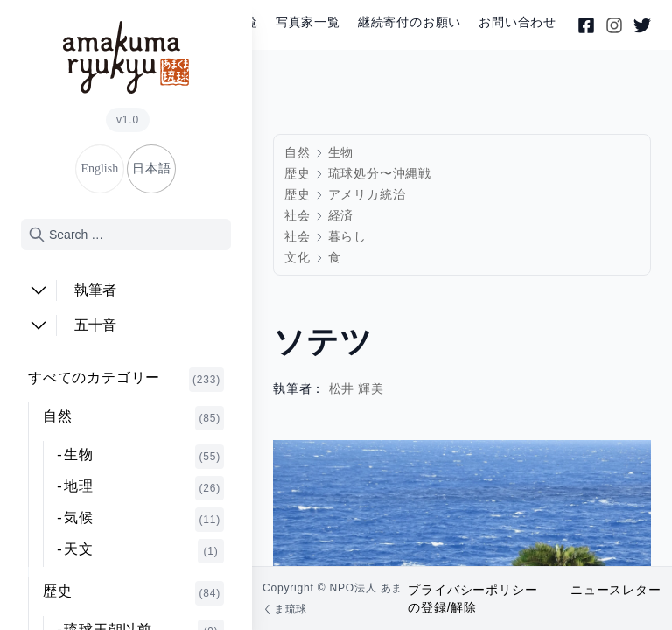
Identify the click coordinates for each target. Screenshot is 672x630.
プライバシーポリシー (472, 590)
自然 (133, 418)
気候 (144, 520)
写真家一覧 (308, 22)
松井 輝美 (357, 389)
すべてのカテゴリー (126, 380)
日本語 (151, 168)
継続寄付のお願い (409, 22)
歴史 (133, 593)
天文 (144, 551)
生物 (144, 457)
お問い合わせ (518, 22)
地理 (144, 488)
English (99, 168)
